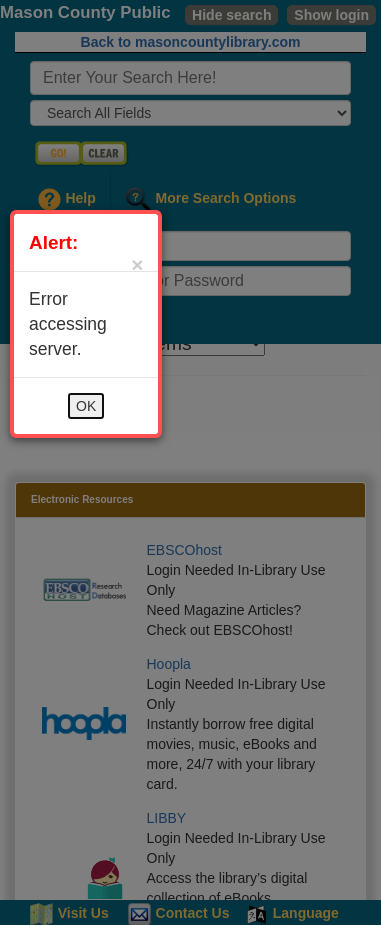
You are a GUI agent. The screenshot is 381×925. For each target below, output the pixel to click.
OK (86, 406)
